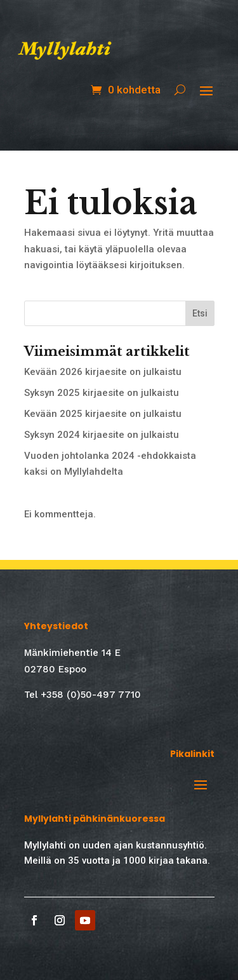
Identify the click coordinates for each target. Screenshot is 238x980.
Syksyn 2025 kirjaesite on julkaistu (102, 393)
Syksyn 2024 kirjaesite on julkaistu (102, 435)
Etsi (200, 313)
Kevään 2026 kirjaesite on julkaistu (103, 372)
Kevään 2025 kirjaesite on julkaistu (103, 414)
